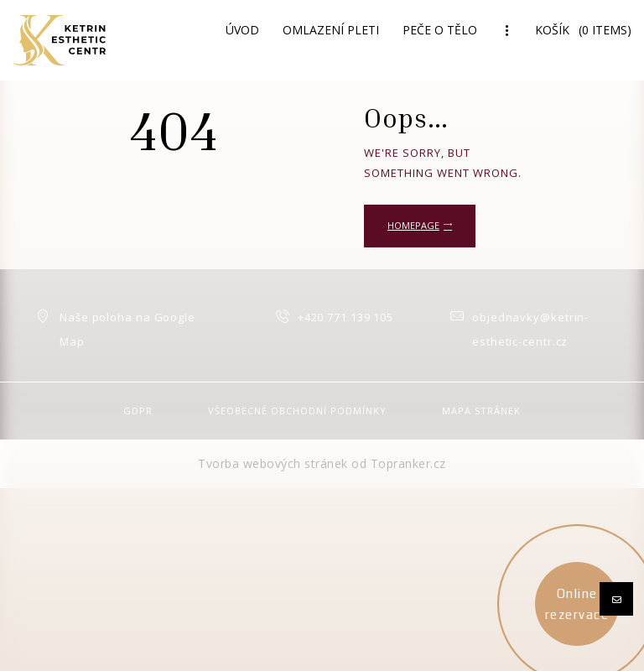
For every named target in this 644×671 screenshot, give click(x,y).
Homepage (413, 225)
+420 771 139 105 (345, 317)
